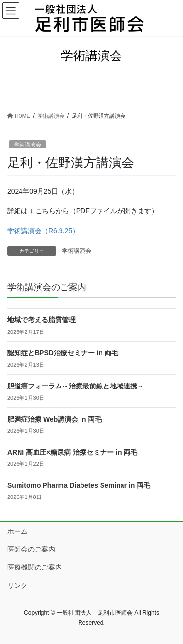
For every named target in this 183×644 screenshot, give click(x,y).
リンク (18, 585)
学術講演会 (28, 145)
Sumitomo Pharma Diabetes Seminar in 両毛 (79, 485)
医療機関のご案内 (35, 567)
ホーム (18, 531)
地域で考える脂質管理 (41, 320)
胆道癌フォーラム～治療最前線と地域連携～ (76, 386)
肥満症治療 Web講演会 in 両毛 (54, 419)
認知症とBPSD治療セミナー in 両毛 (63, 353)
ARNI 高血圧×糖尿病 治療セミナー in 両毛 (72, 452)
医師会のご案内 (31, 549)
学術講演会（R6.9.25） (43, 231)
